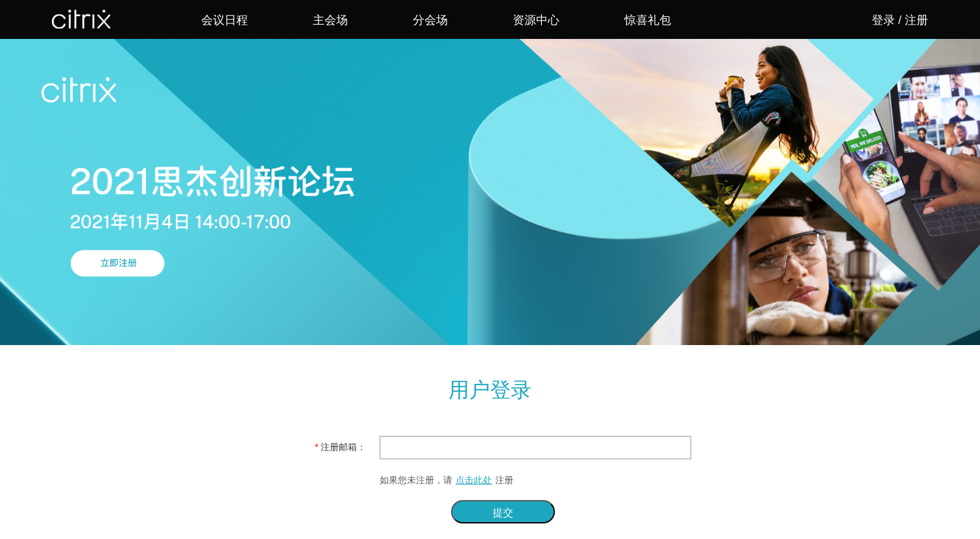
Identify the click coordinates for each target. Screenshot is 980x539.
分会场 (430, 20)
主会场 (330, 20)
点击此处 (474, 480)
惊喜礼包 (648, 20)
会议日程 (225, 20)
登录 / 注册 (900, 20)
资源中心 (536, 20)
